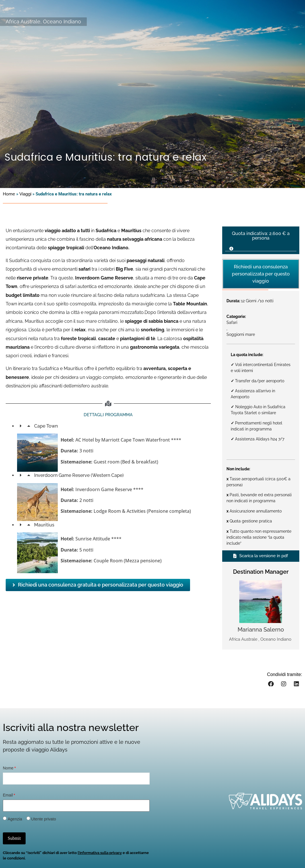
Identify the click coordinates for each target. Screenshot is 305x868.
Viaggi (25, 194)
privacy (115, 853)
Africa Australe (23, 22)
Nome (8, 768)
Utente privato (44, 819)
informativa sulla (94, 853)
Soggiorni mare (241, 334)
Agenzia (15, 819)
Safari (232, 322)
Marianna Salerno (261, 630)
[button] (261, 247)
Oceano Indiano (62, 22)
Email (8, 795)
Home (9, 194)
